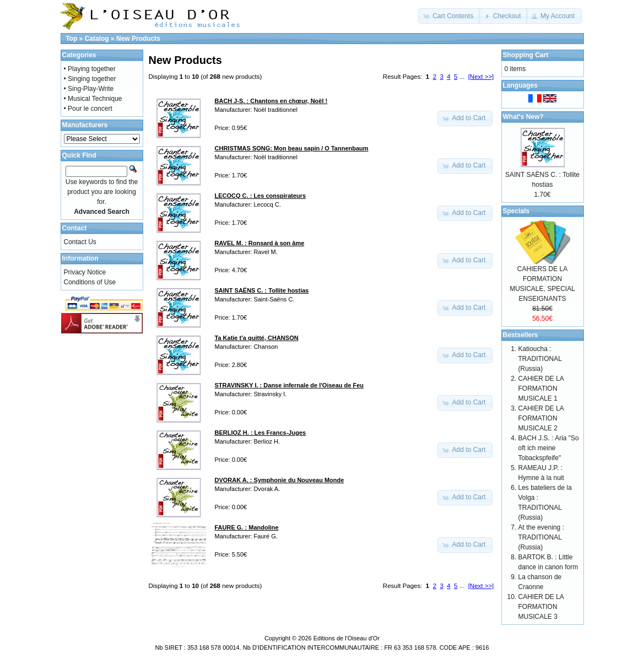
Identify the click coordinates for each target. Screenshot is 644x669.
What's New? (523, 117)
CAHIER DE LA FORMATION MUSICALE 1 (541, 389)
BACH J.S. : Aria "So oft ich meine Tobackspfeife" (549, 448)
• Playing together (90, 69)
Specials (516, 211)
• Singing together (90, 79)
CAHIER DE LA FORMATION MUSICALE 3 (541, 607)
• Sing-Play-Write (89, 89)
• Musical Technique (93, 99)
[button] (449, 16)
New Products (138, 39)
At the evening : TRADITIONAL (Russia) (541, 537)
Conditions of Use (90, 282)
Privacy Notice (85, 272)
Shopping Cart (526, 55)
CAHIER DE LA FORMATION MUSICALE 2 (541, 418)
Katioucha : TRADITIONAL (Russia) (540, 359)
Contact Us (80, 242)
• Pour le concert (88, 109)
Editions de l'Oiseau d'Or (347, 638)
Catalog (97, 39)
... (462, 77)
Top (71, 39)
